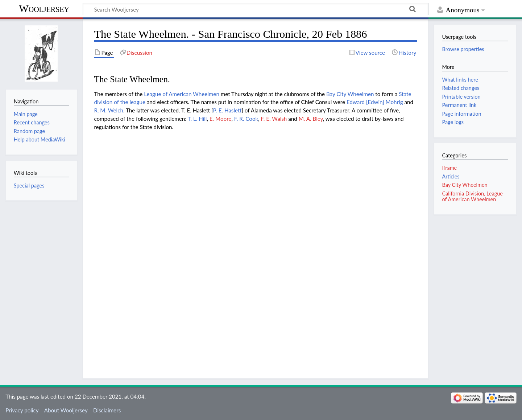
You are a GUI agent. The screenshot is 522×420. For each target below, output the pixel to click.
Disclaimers (107, 410)
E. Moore (221, 119)
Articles (451, 176)
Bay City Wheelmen (350, 94)
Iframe (449, 168)
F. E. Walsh (274, 119)
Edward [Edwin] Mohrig (375, 102)
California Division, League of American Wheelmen (472, 196)
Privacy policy (22, 410)
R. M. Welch (109, 110)
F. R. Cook (246, 119)
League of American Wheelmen (182, 94)
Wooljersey (44, 9)
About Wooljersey (66, 410)
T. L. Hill (197, 119)
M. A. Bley (311, 119)
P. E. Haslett (227, 110)
